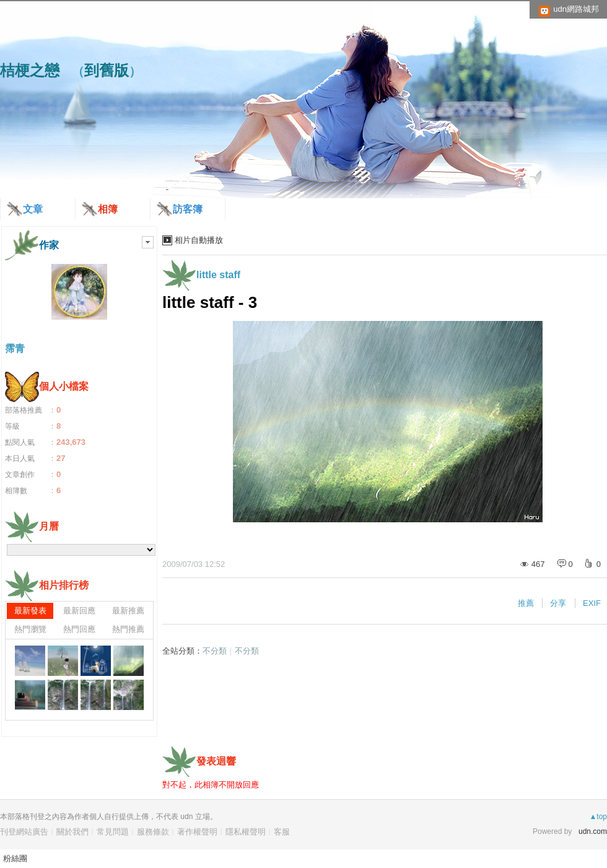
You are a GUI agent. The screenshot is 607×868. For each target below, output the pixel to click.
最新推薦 (128, 611)
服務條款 (153, 832)
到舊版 (107, 70)
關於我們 (72, 832)
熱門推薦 (128, 629)
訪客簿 (188, 209)
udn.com (593, 831)
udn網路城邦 (576, 9)
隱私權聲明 (246, 832)
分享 (558, 603)
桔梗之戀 (30, 70)
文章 (33, 209)
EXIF (592, 603)
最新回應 (79, 611)
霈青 (15, 349)
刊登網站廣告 (24, 832)
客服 (282, 832)
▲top (598, 817)
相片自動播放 (199, 240)
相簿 (108, 209)
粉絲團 (15, 858)
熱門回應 (79, 629)
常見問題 (113, 832)
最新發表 (30, 611)
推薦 (526, 603)
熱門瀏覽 (30, 629)
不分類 (215, 651)
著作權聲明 (197, 832)
